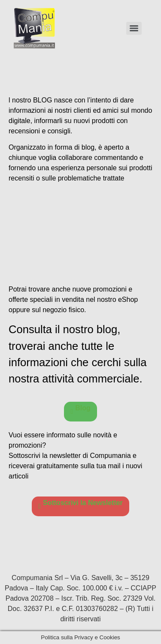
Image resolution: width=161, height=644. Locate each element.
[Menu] (134, 28)
